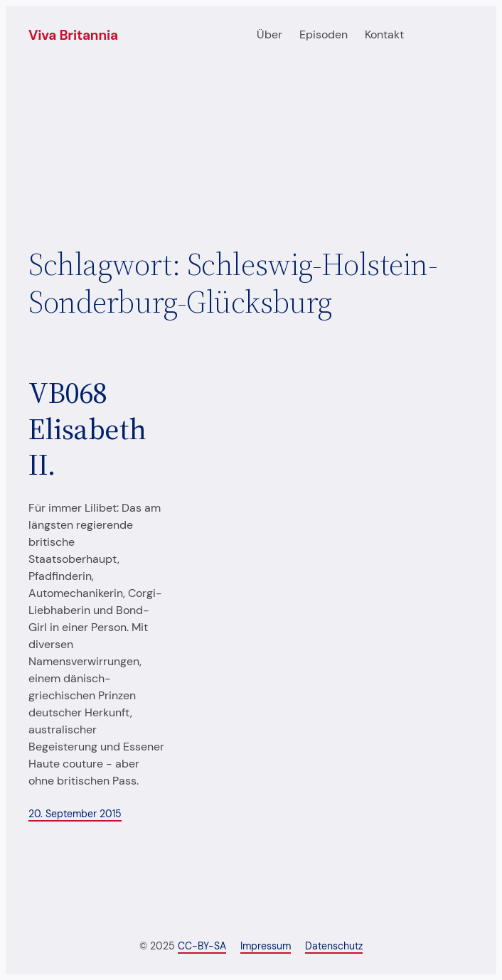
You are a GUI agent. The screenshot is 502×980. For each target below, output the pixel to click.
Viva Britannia (73, 35)
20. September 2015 (75, 814)
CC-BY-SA (202, 946)
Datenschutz (334, 946)
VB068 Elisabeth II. (87, 428)
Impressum (266, 946)
